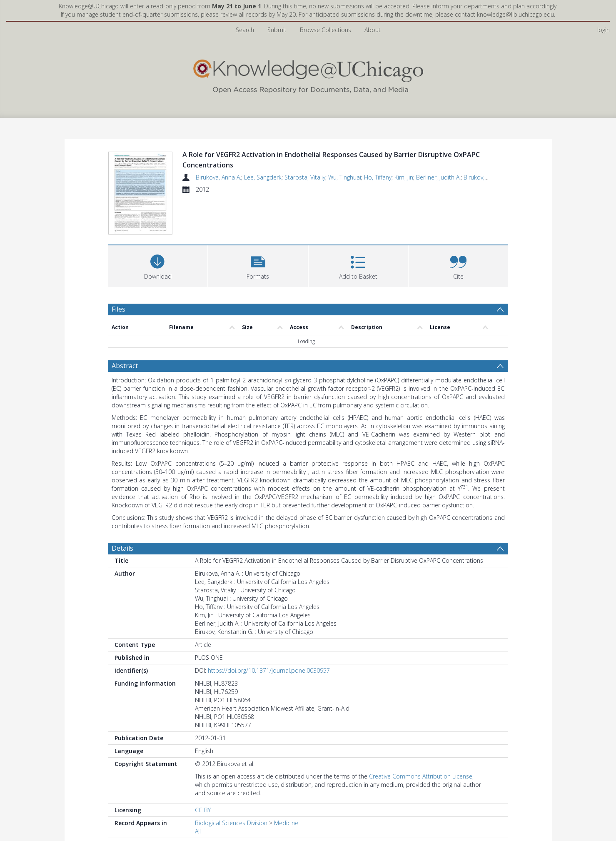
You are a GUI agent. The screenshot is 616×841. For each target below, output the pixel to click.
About (373, 30)
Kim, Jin (404, 177)
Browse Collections (325, 30)
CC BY (203, 811)
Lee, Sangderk (263, 177)
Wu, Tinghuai (345, 177)
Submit (277, 30)
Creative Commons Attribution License (421, 777)
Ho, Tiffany (378, 177)
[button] (258, 266)
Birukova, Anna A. (218, 177)
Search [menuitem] (245, 30)
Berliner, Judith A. (438, 177)
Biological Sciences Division (231, 824)
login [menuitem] (604, 30)
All (198, 832)
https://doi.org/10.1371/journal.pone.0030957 (269, 672)
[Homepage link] (308, 74)
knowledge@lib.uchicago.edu (515, 14)
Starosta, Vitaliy (305, 177)
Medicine (286, 824)
